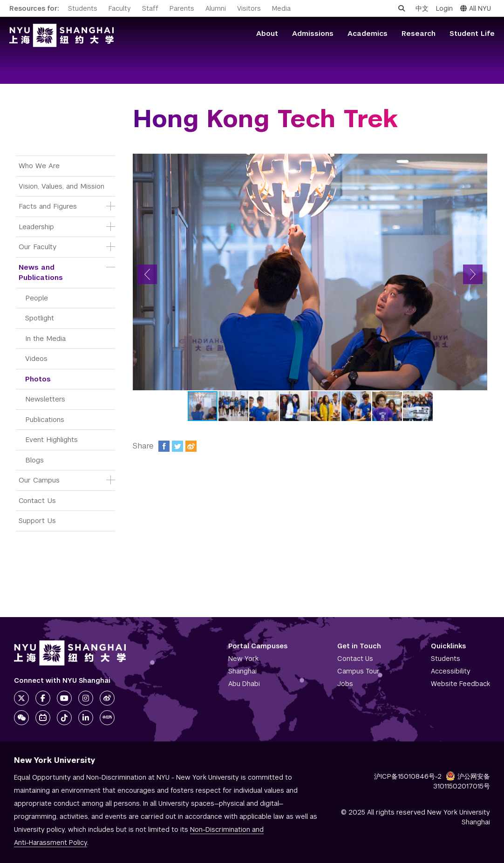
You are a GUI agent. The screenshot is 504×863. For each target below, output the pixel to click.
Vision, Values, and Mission (61, 186)
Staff (150, 8)
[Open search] (402, 8)
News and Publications (41, 272)
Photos (38, 379)
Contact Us (37, 500)
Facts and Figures (48, 206)
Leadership (36, 227)
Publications (45, 419)
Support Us (37, 520)
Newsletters (45, 399)
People (37, 298)
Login (444, 8)
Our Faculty (37, 247)
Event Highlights (51, 439)
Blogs (34, 460)
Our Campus (39, 480)
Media (281, 8)
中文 (422, 8)
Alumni (216, 8)
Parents (182, 8)
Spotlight (40, 318)
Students (83, 8)
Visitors (249, 8)
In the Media (45, 338)
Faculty (120, 8)
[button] (147, 274)
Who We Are (39, 166)
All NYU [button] (476, 8)
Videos (36, 358)
